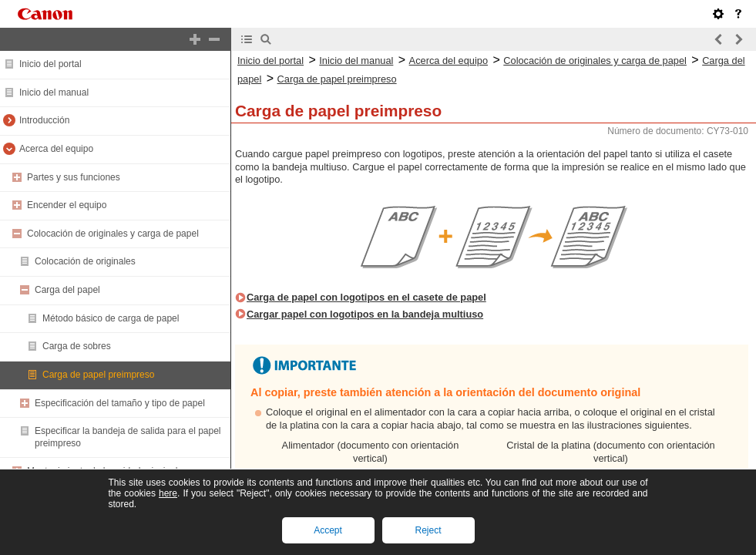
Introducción (44, 120)
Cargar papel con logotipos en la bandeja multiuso (365, 314)
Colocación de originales (85, 261)
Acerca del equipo (56, 149)
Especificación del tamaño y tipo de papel (120, 403)
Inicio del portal (50, 64)
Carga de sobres (77, 346)
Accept (328, 530)
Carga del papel (67, 290)
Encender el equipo (67, 205)
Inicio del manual (54, 92)
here (168, 493)
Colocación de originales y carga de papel (113, 234)
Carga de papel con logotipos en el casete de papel (366, 297)
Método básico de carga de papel (111, 318)
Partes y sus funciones (74, 177)
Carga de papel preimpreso (98, 375)
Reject (428, 530)
